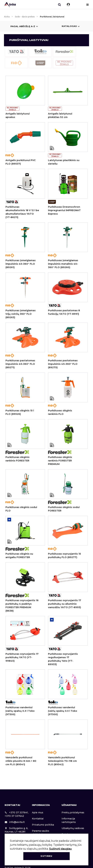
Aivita (7, 17)
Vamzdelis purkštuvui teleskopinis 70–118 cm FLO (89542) (62, 761)
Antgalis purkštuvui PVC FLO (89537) (21, 162)
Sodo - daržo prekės (25, 17)
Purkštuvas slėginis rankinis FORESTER (17, 459)
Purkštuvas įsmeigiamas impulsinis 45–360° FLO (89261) (21, 264)
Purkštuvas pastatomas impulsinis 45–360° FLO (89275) (63, 364)
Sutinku (46, 856)
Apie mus (38, 812)
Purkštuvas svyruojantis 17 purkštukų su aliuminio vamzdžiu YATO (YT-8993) (65, 604)
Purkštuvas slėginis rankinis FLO (60, 412)
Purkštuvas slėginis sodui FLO (21, 509)
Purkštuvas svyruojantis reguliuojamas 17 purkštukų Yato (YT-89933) (63, 659)
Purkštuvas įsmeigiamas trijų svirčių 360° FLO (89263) (21, 314)
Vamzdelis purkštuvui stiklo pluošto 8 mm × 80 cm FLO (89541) (21, 761)
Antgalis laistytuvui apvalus (18, 115)
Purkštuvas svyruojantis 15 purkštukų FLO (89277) (64, 556)
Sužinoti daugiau (60, 849)
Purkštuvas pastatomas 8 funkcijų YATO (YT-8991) (64, 312)
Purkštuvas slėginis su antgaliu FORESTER (19, 556)
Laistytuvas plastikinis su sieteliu (64, 162)
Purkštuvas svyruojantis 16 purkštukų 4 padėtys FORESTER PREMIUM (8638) (22, 606)
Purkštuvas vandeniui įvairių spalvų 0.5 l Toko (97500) (63, 711)
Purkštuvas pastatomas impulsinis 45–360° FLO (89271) (20, 364)
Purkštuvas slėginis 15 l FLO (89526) (20, 412)
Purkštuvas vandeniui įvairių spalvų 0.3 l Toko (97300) (20, 711)
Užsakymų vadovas (73, 828)
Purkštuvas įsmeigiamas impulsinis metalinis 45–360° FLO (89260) (63, 264)
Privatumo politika (43, 825)
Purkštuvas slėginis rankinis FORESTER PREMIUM (60, 461)
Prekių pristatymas (73, 812)
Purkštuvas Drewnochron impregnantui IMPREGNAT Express (64, 210)
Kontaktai (38, 819)
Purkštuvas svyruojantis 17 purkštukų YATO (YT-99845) (22, 657)
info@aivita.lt (15, 822)
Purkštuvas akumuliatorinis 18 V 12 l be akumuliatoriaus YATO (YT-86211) (22, 212)
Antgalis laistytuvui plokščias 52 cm (60, 115)
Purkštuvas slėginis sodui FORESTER (64, 509)
